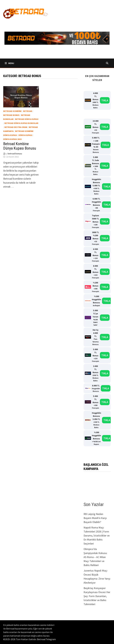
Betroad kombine (12, 111)
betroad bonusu (15, 154)
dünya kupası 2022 (12, 139)
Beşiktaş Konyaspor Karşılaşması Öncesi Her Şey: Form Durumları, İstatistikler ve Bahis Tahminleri (97, 596)
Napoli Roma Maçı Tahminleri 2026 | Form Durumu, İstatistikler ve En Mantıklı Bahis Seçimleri (97, 536)
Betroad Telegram (46, 639)
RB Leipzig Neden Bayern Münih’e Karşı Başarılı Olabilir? (95, 518)
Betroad (28, 111)
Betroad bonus (11, 115)
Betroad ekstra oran (16, 127)
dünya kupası (25, 135)
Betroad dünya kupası (27, 119)
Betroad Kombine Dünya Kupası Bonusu (20, 146)
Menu (9, 63)
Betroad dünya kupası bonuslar (21, 123)
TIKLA (105, 100)
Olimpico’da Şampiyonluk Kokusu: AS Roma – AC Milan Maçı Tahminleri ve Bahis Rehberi (95, 557)
